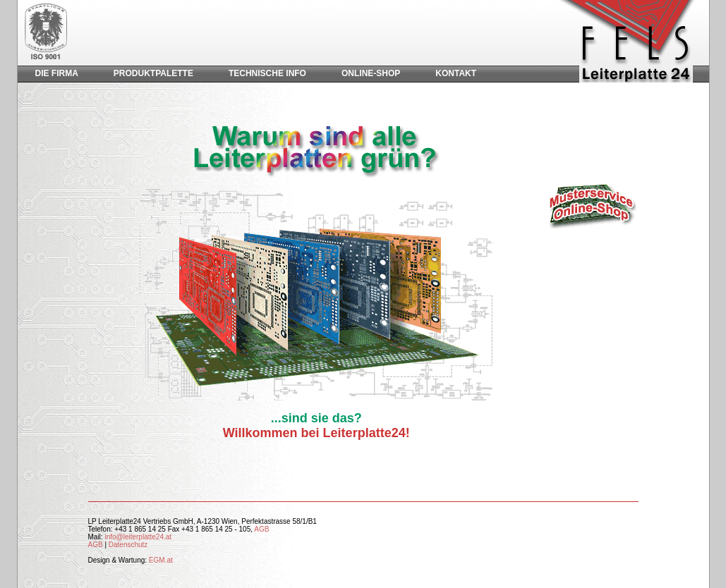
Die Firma (57, 73)
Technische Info (267, 73)
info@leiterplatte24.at (138, 537)
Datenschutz (128, 545)
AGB (261, 529)
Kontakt (456, 73)
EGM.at (161, 560)
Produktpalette (153, 73)
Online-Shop (371, 73)
